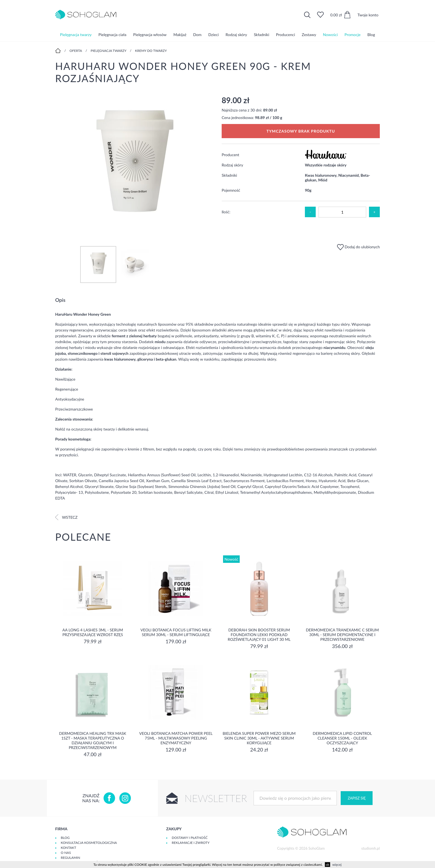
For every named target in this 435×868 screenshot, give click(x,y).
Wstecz (66, 517)
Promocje (353, 35)
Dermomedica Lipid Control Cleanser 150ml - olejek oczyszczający (342, 738)
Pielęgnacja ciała (112, 35)
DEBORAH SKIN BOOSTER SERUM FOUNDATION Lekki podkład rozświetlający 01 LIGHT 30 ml (259, 635)
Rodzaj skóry (236, 35)
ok (327, 865)
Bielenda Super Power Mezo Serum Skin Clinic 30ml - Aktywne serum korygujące (259, 738)
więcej (337, 865)
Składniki (261, 35)
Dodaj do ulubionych (358, 247)
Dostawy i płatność (190, 838)
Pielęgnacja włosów (150, 35)
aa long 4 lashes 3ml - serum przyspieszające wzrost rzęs (93, 632)
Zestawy (309, 35)
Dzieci (214, 35)
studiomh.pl (370, 848)
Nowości (330, 35)
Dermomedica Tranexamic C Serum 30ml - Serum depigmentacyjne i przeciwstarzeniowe (342, 635)
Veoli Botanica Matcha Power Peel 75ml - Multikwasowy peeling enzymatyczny (176, 738)
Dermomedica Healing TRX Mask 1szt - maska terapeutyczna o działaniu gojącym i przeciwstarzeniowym (93, 740)
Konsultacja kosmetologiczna (89, 843)
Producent (230, 155)
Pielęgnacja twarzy (76, 35)
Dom (197, 35)
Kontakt (69, 848)
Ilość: (226, 212)
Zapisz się (356, 798)
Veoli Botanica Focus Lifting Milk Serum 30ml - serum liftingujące (176, 632)
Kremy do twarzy (151, 51)
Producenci (285, 35)
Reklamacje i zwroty (191, 843)
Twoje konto (368, 15)
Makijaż (180, 35)
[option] (134, 165)
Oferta (76, 51)
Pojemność (231, 190)
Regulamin (70, 858)
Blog (371, 35)
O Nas (66, 853)
